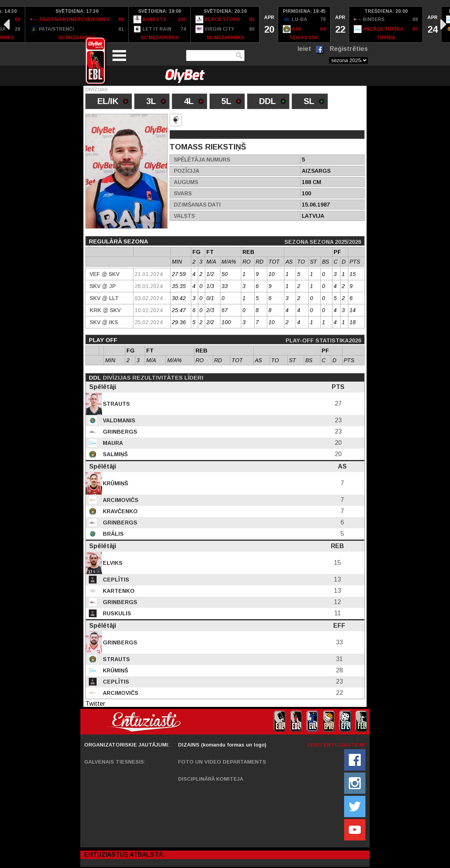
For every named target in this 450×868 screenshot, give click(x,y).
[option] (77, 24)
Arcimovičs (120, 500)
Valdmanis (118, 420)
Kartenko (118, 591)
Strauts (116, 404)
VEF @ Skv (105, 274)
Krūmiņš (115, 483)
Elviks (112, 563)
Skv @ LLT (104, 298)
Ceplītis (115, 580)
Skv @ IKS (104, 322)
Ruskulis (116, 613)
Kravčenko (119, 511)
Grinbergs (119, 432)
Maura (112, 443)
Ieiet (304, 49)
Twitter (95, 704)
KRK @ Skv (105, 310)
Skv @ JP (103, 286)
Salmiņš (114, 454)
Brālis (112, 534)
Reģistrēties (349, 49)
